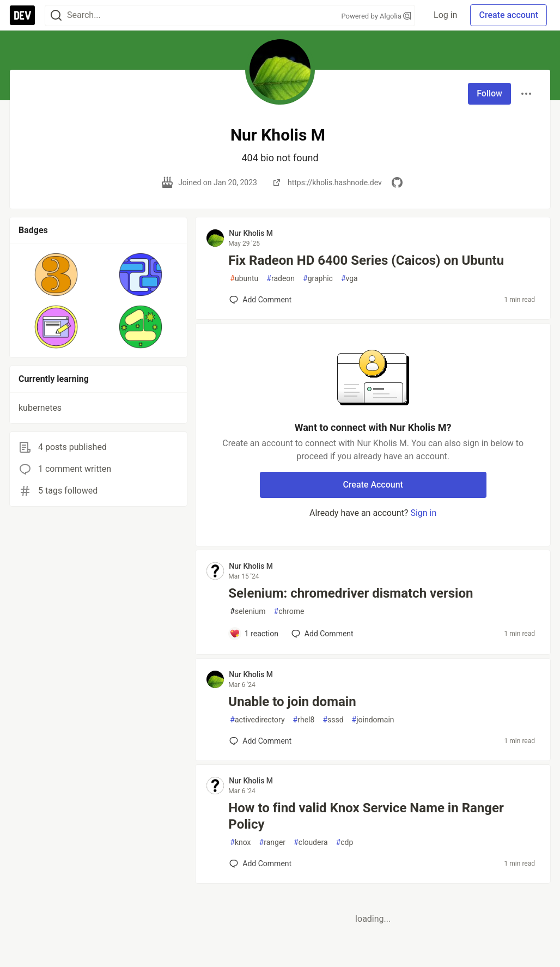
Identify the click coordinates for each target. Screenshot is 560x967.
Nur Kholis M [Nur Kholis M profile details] (251, 233)
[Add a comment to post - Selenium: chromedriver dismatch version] (254, 634)
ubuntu (244, 279)
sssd (333, 720)
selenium (248, 612)
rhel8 (304, 720)
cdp (345, 843)
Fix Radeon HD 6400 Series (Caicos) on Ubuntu (366, 260)
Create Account (373, 485)
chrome (289, 612)
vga (349, 279)
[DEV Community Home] (22, 15)
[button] (56, 275)
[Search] (56, 16)
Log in (445, 15)
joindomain (373, 720)
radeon (281, 279)
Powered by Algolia (376, 16)
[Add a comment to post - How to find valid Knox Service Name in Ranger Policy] (260, 863)
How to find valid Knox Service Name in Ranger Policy (366, 816)
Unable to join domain (292, 702)
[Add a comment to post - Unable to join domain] (260, 741)
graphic (318, 279)
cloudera (311, 843)
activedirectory (257, 720)
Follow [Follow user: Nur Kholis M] (489, 93)
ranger (272, 843)
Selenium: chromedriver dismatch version (351, 593)
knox (240, 843)
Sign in (423, 513)
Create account (509, 15)
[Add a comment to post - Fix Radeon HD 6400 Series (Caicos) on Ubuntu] (260, 300)
